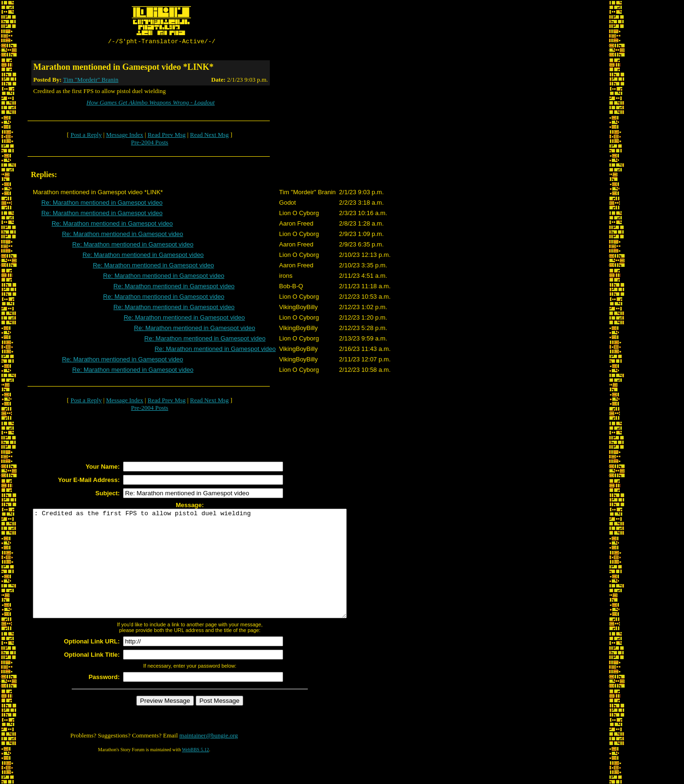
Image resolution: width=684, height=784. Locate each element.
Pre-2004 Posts (150, 144)
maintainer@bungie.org (209, 758)
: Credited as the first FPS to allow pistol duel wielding (209, 576)
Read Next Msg (209, 136)
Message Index (124, 136)
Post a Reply (86, 136)
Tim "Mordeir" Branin (91, 81)
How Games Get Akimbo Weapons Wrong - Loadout (151, 104)
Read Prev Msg (167, 136)
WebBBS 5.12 (195, 772)
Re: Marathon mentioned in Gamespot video (102, 204)
